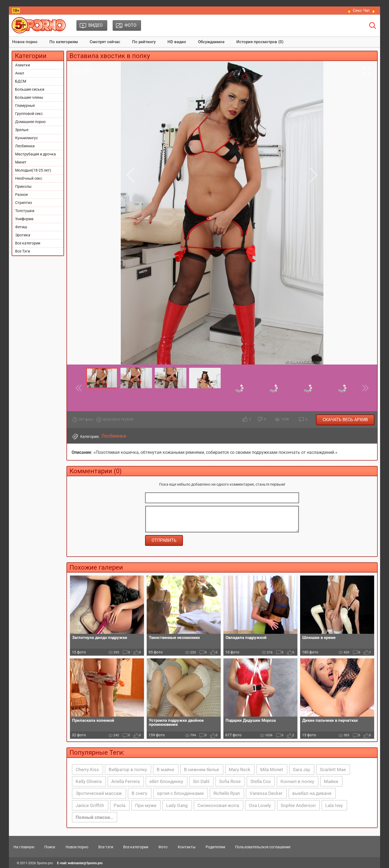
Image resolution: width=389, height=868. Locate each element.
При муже (146, 805)
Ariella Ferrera (125, 781)
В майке (165, 770)
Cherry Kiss (87, 770)
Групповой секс (29, 114)
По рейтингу (144, 42)
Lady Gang (177, 805)
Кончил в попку (297, 781)
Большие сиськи (30, 89)
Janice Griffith (90, 805)
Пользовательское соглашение (263, 847)
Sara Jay (301, 770)
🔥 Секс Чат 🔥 (361, 11)
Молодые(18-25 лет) (33, 170)
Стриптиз (24, 203)
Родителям (215, 847)
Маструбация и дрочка (36, 154)
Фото (163, 847)
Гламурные (25, 105)
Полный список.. (94, 817)
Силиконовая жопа (218, 805)
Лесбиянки (25, 146)
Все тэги (106, 847)
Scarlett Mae (333, 770)
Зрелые (22, 130)
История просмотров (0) (260, 42)
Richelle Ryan (227, 793)
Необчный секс (29, 178)
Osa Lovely (260, 805)
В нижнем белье (202, 770)
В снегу (139, 793)
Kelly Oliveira (89, 781)
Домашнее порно (30, 122)
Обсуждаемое (211, 42)
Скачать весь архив (345, 420)
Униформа (24, 219)
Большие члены (29, 97)
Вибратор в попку (128, 770)
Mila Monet (272, 770)
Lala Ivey (334, 805)
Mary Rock (240, 770)
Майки (331, 781)
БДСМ (21, 81)
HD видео (177, 42)
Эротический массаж (99, 793)
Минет (21, 162)
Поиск (50, 847)
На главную (24, 847)
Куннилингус (26, 138)
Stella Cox (261, 781)
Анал (20, 73)
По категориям (64, 42)
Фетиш (21, 227)
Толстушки (25, 211)
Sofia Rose (230, 781)
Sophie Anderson (298, 805)
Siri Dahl (201, 781)
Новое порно (25, 42)
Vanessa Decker (266, 793)
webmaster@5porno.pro (85, 863)
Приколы (23, 186)
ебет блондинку (166, 781)
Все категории (28, 243)
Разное (21, 195)
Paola (120, 805)
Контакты (187, 847)
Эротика (23, 235)
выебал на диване (312, 793)
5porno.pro (45, 863)
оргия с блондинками (180, 793)
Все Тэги (23, 251)
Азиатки (23, 65)
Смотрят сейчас (105, 42)
